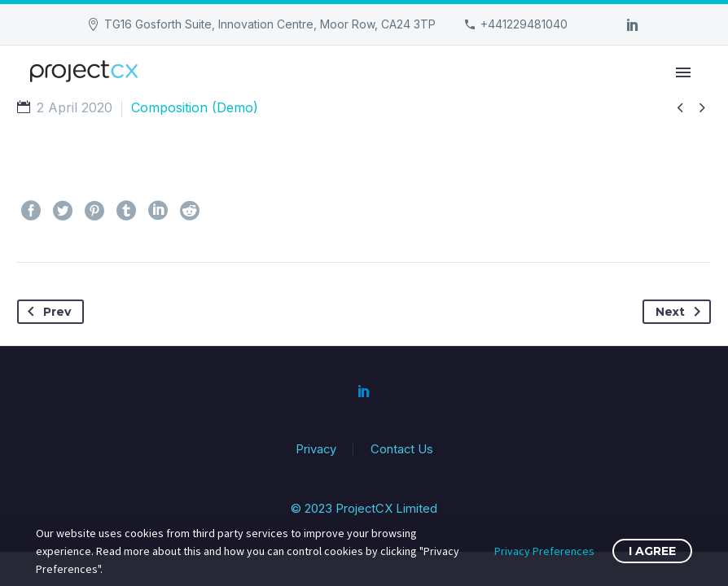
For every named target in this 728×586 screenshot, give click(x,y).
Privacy (316, 450)
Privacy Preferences (544, 551)
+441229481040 (524, 24)
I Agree (652, 551)
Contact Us (402, 450)
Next (681, 312)
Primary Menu (683, 72)
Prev (46, 312)
